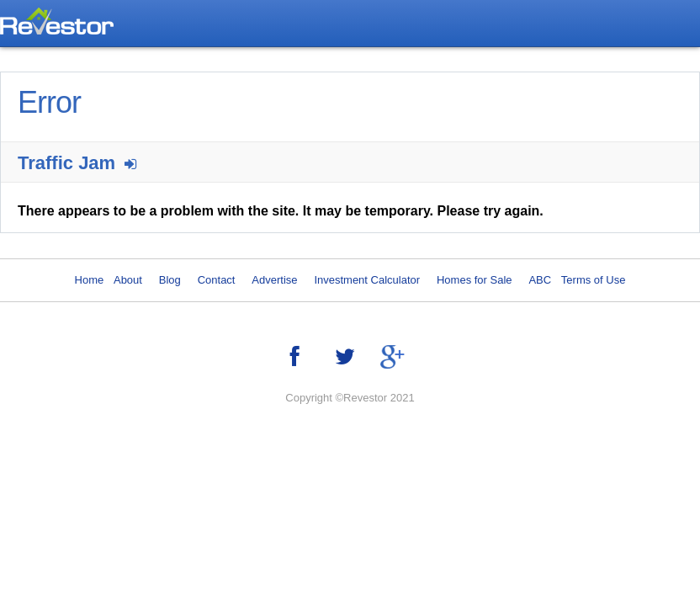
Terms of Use (594, 280)
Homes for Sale (475, 280)
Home (90, 280)
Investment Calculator (367, 280)
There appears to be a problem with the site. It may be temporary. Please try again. (281, 211)
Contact (217, 280)
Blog (170, 280)
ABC (540, 280)
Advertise (274, 280)
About (128, 280)
